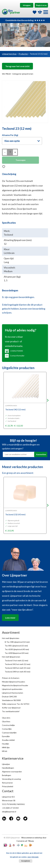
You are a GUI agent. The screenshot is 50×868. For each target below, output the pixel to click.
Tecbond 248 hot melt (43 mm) (18, 672)
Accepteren (26, 861)
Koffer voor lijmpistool (11, 708)
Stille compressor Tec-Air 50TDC (16, 704)
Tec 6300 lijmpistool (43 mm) (17, 653)
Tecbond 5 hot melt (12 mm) (16, 660)
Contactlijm (7, 729)
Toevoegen (21, 160)
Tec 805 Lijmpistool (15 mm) (16, 646)
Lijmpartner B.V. (8, 797)
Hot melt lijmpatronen (11, 657)
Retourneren (7, 783)
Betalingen (7, 775)
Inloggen (27, 5)
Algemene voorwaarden (12, 772)
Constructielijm (8, 725)
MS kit (5, 751)
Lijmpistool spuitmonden (12, 689)
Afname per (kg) (10, 135)
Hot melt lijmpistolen (11, 638)
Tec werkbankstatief (11, 711)
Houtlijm (5, 744)
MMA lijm (6, 747)
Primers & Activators (11, 678)
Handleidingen (8, 768)
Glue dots (6, 718)
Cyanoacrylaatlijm (9, 733)
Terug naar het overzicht (17, 66)
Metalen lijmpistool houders (14, 682)
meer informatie (33, 857)
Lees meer (10, 618)
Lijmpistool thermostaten (13, 693)
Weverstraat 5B (9, 800)
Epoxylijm (6, 736)
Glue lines (6, 721)
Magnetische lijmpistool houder (15, 685)
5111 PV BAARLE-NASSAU (13, 804)
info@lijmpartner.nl (9, 812)
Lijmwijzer (6, 764)
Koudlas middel (8, 740)
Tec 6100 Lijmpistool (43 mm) (17, 649)
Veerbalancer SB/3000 (11, 700)
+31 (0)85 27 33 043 (10, 808)
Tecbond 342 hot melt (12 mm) (18, 664)
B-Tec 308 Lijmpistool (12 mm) (17, 642)
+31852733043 (14, 351)
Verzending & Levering (11, 779)
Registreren (41, 5)
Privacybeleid (8, 786)
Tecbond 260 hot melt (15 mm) (18, 668)
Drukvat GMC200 (9, 697)
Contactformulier (15, 356)
